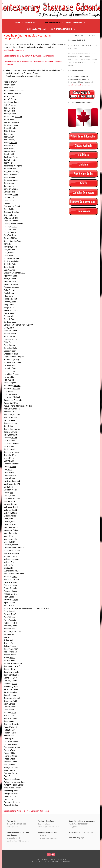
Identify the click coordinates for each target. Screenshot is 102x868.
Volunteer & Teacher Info (63, 29)
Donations (30, 22)
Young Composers (74, 22)
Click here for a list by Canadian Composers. (29, 56)
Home (18, 22)
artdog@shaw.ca (13, 827)
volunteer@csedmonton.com (48, 838)
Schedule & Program (37, 29)
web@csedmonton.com (14, 50)
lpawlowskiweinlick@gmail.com (18, 841)
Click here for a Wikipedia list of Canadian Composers (26, 811)
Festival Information (50, 22)
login (82, 838)
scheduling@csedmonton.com (79, 85)
